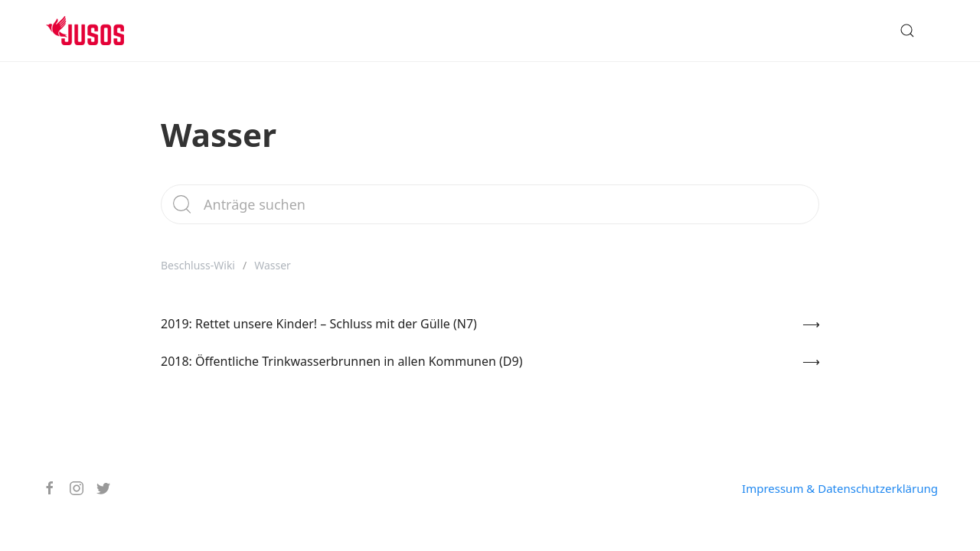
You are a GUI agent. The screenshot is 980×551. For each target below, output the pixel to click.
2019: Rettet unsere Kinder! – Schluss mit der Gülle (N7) (319, 324)
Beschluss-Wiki (198, 265)
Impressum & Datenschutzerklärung (840, 488)
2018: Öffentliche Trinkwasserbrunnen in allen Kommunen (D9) (341, 361)
